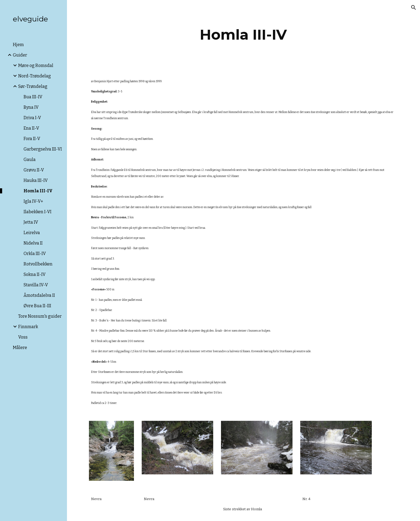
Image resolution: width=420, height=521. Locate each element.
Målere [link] (20, 348)
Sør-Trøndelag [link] (33, 86)
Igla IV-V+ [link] (33, 201)
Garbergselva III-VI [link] (43, 149)
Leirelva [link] (32, 233)
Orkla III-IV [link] (35, 254)
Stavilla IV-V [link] (36, 285)
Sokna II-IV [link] (35, 274)
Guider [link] (20, 55)
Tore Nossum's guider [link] (40, 316)
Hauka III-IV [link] (36, 180)
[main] (243, 35)
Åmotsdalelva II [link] (39, 295)
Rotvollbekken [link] (38, 264)
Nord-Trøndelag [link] (35, 76)
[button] (414, 8)
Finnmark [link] (28, 327)
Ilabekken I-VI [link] (37, 212)
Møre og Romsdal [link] (36, 65)
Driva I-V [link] (32, 118)
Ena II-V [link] (31, 128)
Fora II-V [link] (32, 139)
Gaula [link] (30, 160)
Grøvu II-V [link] (34, 170)
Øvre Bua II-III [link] (37, 306)
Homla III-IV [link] (38, 191)
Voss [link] (23, 337)
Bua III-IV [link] (33, 97)
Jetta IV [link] (31, 222)
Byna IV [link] (31, 107)
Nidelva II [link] (33, 243)
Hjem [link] (18, 45)
